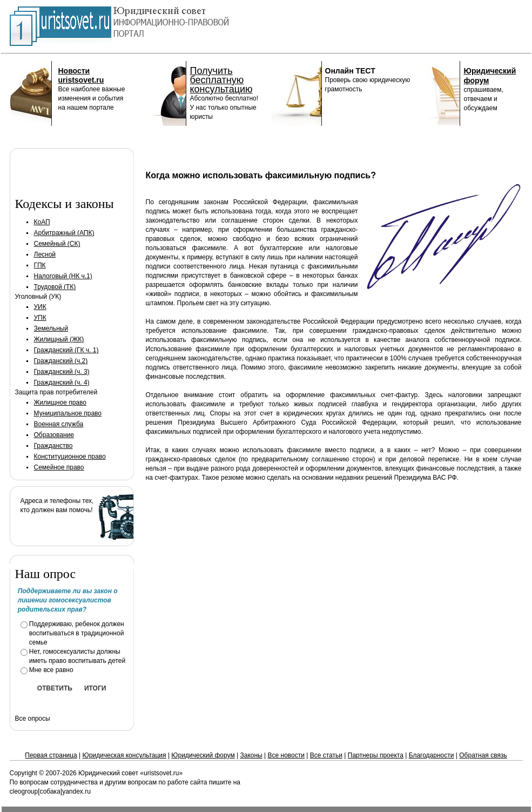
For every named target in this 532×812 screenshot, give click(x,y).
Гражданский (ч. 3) (62, 372)
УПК (40, 318)
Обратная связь (483, 755)
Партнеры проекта (376, 755)
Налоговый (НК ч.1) (63, 276)
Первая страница (51, 755)
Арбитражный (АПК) (64, 233)
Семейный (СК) (57, 244)
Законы (251, 755)
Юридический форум (203, 755)
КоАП (42, 222)
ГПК (40, 265)
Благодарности (432, 755)
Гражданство (53, 446)
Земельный (51, 328)
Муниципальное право (68, 413)
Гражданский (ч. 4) (62, 382)
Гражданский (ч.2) (61, 361)
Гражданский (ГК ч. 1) (66, 350)
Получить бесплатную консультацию (221, 80)
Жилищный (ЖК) (59, 339)
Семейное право (59, 467)
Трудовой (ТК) (55, 287)
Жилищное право (60, 402)
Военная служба (59, 424)
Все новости (286, 755)
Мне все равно (51, 670)
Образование (54, 435)
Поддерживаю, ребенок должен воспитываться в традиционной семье (77, 633)
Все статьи (326, 755)
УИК (40, 307)
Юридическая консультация (124, 755)
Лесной (45, 254)
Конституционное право (70, 457)
